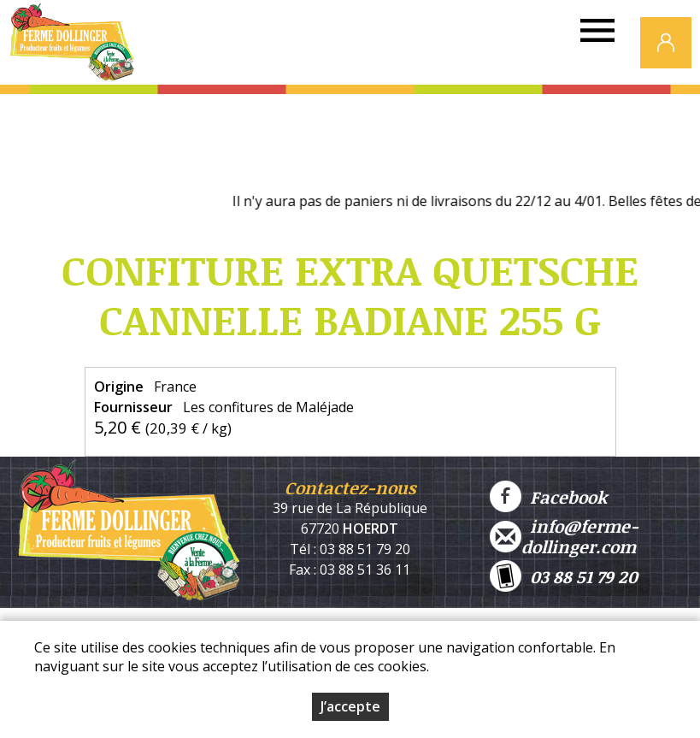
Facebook (548, 496)
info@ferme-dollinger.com (564, 536)
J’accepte (350, 706)
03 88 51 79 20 (564, 576)
